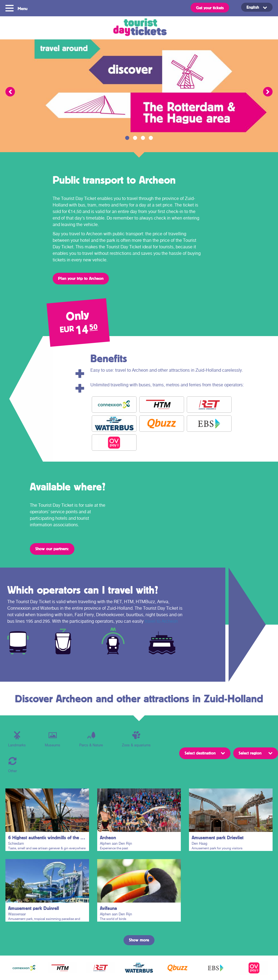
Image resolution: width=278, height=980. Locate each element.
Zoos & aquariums (136, 739)
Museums (53, 739)
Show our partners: (52, 549)
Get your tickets (210, 8)
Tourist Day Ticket (139, 28)
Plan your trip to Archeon (81, 278)
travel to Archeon (161, 621)
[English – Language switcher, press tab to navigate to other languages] (257, 7)
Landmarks (17, 739)
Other (12, 765)
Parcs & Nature (91, 739)
